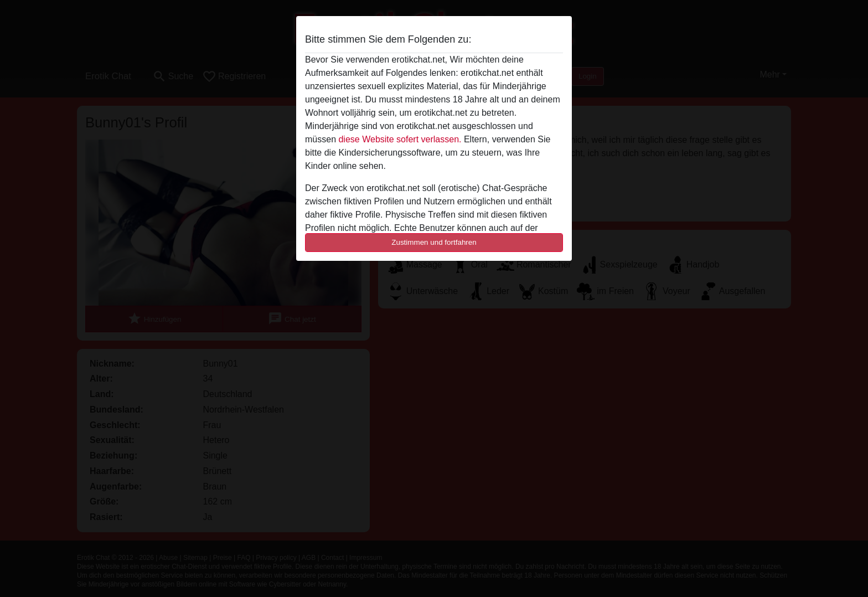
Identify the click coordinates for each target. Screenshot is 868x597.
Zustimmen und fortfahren (434, 242)
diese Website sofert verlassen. (400, 139)
